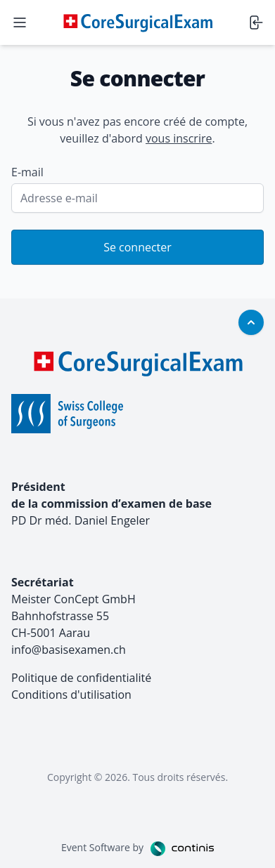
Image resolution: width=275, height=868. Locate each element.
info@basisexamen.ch (69, 650)
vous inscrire (179, 138)
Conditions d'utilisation (71, 695)
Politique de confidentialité (81, 678)
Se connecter (137, 247)
